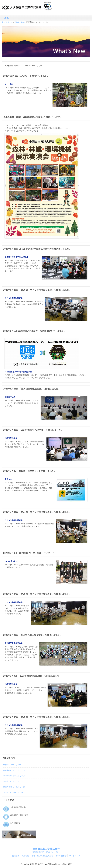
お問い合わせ (61, 856)
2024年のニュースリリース (14, 781)
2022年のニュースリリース (14, 792)
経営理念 (26, 856)
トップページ (7, 22)
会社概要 (16, 856)
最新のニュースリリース (13, 765)
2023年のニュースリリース (14, 787)
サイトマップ (75, 856)
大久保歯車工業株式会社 (46, 850)
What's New (19, 22)
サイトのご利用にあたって (43, 856)
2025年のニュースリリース (14, 776)
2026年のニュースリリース (14, 770)
